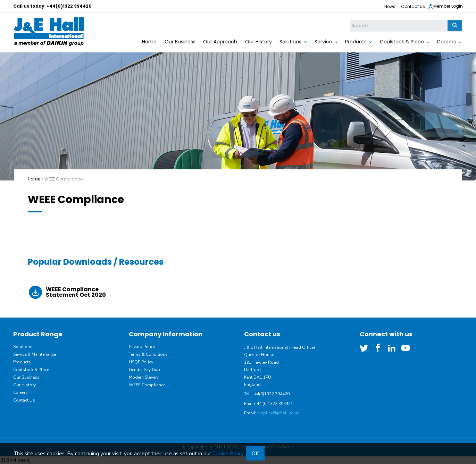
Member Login (445, 6)
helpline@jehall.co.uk (278, 413)
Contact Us (413, 6)
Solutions (290, 42)
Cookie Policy (228, 454)
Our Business (180, 42)
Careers (446, 42)
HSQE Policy (141, 362)
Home (149, 42)
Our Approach (220, 42)
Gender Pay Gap (144, 370)
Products (356, 42)
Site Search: (350, 20)
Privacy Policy (142, 347)
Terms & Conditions (148, 354)
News (390, 6)
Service (323, 42)
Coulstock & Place (402, 42)
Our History (258, 42)
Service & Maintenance (35, 354)
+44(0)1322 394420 (69, 6)
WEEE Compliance (147, 385)
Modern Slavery (144, 377)
